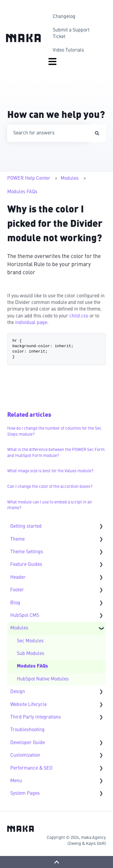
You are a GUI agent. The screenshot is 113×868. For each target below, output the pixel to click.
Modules (70, 179)
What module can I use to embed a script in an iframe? (50, 505)
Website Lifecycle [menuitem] (28, 705)
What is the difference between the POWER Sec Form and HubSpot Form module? (56, 453)
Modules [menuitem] (19, 628)
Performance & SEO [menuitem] (31, 768)
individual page (31, 323)
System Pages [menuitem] (25, 794)
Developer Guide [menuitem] (28, 743)
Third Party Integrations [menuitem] (36, 717)
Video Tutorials (68, 50)
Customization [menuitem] (25, 755)
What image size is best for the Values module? (50, 471)
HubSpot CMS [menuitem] (25, 616)
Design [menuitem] (18, 692)
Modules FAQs (22, 192)
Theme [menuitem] (17, 539)
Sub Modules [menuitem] (31, 654)
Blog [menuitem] (15, 603)
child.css (79, 316)
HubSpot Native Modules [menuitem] (43, 679)
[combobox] (48, 133)
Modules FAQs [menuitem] (32, 666)
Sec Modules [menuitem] (30, 641)
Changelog (64, 17)
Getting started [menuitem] (26, 527)
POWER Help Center (29, 179)
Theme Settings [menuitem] (27, 552)
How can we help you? (56, 116)
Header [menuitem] (18, 578)
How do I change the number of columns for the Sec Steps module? (54, 431)
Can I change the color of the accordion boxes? (50, 487)
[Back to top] (56, 862)
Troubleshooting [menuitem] (27, 730)
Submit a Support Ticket (71, 34)
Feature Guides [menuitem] (26, 565)
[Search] (97, 133)
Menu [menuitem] (16, 781)
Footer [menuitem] (17, 590)
